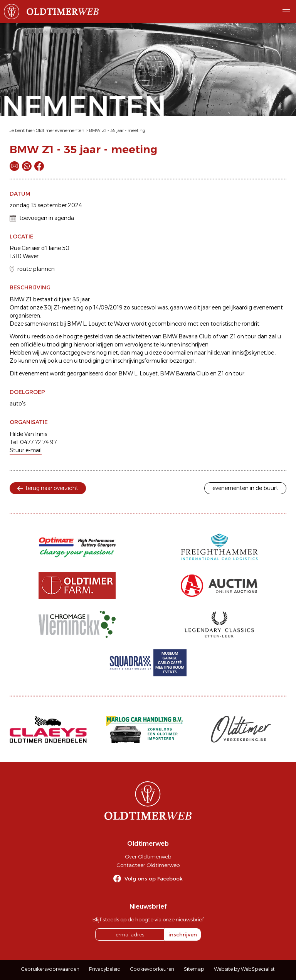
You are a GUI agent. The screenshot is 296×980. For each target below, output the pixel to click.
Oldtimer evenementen (60, 130)
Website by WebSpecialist (244, 969)
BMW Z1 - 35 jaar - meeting (117, 130)
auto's (18, 404)
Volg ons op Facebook (154, 879)
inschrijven (183, 934)
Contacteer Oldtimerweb (148, 865)
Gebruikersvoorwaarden (50, 969)
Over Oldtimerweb (148, 857)
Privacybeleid (105, 969)
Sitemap (194, 969)
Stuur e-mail (26, 450)
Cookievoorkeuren (152, 969)
